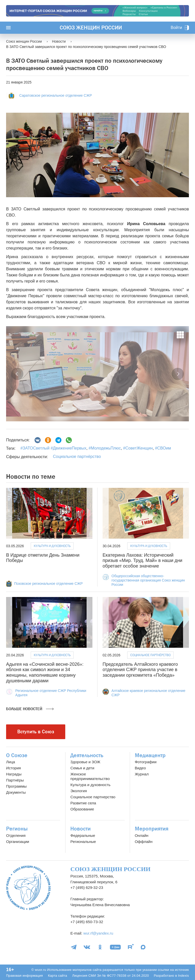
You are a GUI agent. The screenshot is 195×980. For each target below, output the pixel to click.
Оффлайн (144, 842)
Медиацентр (150, 755)
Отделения (16, 835)
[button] (17, 374)
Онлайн (142, 835)
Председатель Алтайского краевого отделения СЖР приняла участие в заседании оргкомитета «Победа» (140, 670)
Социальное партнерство (93, 797)
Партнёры (15, 780)
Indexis (183, 976)
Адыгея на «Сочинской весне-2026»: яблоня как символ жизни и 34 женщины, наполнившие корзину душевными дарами (45, 672)
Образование (82, 809)
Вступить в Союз (36, 732)
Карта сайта (58, 976)
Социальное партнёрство (77, 456)
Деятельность (87, 755)
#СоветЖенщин (137, 448)
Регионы (17, 829)
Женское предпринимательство (90, 776)
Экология (79, 791)
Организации (18, 842)
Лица (11, 762)
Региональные (83, 842)
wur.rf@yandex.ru (98, 933)
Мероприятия (152, 829)
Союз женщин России (91, 28)
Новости (80, 829)
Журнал (142, 774)
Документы (16, 792)
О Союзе (17, 755)
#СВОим (162, 448)
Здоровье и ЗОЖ (85, 762)
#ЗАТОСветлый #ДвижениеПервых (53, 448)
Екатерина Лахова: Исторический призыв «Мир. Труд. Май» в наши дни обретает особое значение (142, 561)
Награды (14, 774)
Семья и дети (82, 768)
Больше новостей (30, 709)
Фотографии (146, 762)
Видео (140, 768)
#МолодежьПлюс (104, 448)
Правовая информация (25, 976)
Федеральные (83, 835)
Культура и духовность (52, 546)
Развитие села (83, 803)
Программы (16, 786)
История (13, 768)
